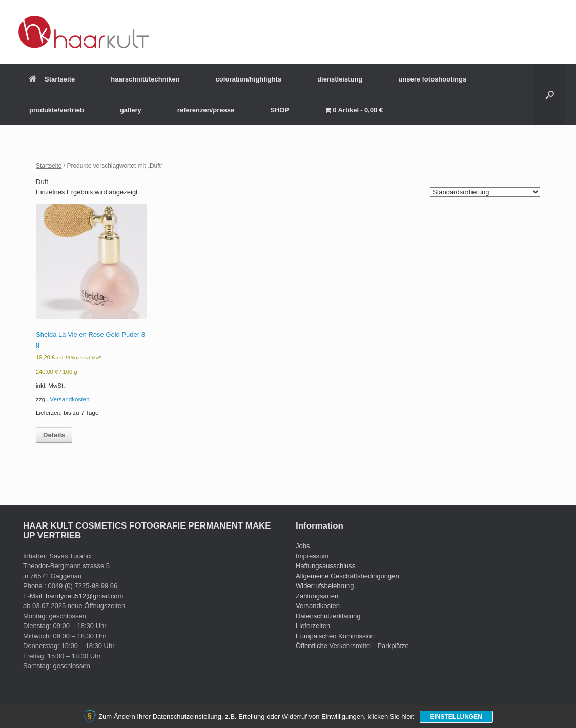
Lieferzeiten (313, 626)
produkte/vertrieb (57, 110)
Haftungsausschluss (325, 566)
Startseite (52, 79)
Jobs (303, 546)
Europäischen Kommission (335, 636)
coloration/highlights (249, 79)
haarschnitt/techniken (145, 79)
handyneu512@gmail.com (84, 596)
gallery (131, 110)
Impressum (312, 556)
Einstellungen (456, 717)
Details (54, 435)
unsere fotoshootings (432, 79)
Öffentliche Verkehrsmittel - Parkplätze (352, 646)
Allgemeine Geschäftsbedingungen (347, 576)
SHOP (280, 110)
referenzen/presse (206, 110)
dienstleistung (340, 79)
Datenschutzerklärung (328, 616)
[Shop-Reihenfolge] (485, 192)
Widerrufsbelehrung (325, 586)
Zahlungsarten (317, 596)
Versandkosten (69, 399)
